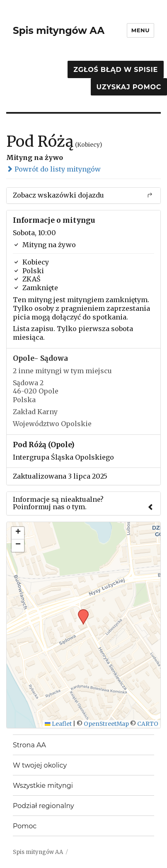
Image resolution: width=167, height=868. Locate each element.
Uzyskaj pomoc (129, 87)
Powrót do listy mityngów (53, 169)
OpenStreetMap (106, 724)
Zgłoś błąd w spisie (116, 70)
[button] (80, 612)
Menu (140, 30)
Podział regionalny (44, 806)
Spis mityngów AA (59, 31)
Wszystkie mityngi (43, 786)
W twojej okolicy (40, 765)
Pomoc (25, 826)
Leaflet (58, 724)
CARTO (148, 724)
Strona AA (29, 745)
